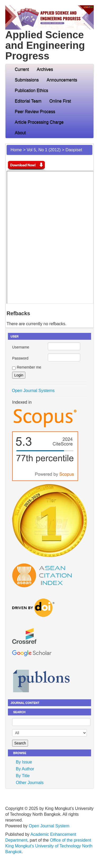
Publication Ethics (31, 90)
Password (20, 358)
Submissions (27, 80)
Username (21, 347)
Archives (45, 69)
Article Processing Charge (39, 122)
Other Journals (30, 783)
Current (22, 69)
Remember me (29, 367)
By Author (25, 769)
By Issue (24, 762)
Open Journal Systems (33, 391)
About (22, 133)
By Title (23, 776)
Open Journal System (49, 826)
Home (16, 150)
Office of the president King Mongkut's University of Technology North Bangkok (49, 846)
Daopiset (74, 150)
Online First (60, 101)
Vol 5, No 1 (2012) (44, 150)
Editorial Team (28, 101)
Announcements (62, 80)
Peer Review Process (35, 112)
